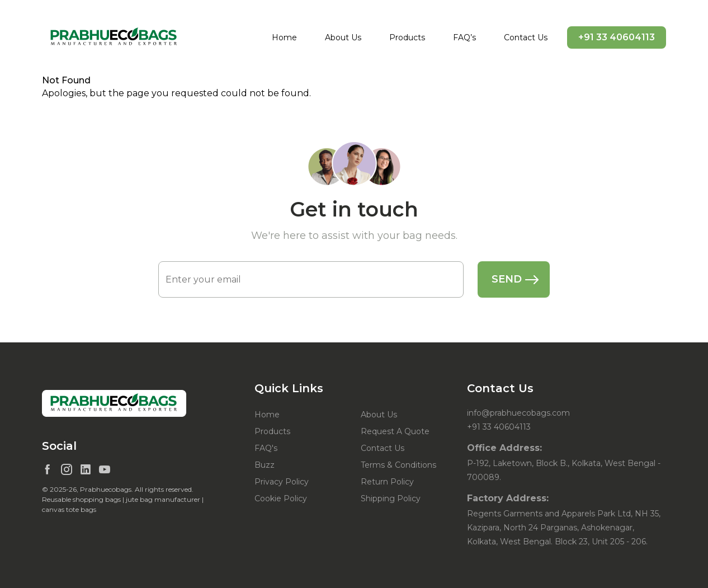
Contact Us (526, 37)
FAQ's (266, 448)
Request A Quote (395, 431)
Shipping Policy (391, 498)
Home (284, 37)
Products (407, 37)
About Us (343, 37)
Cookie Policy (281, 498)
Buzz (265, 465)
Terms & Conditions (398, 465)
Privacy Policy (282, 482)
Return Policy (387, 482)
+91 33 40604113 (617, 37)
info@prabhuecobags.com (518, 413)
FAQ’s (464, 37)
